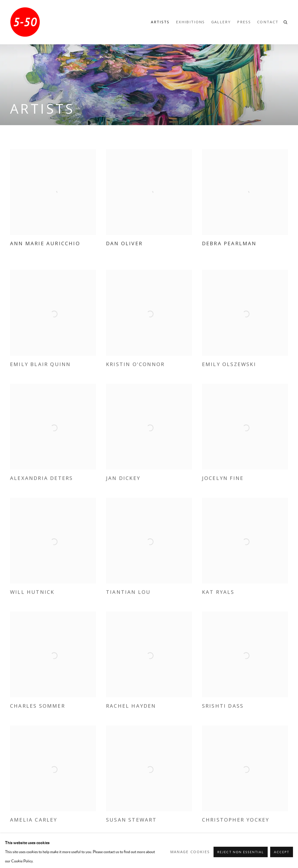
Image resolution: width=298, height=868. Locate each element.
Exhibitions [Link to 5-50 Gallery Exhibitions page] (190, 22)
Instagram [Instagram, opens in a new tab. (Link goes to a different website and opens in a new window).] (252, 853)
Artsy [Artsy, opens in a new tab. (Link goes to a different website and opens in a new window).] (263, 853)
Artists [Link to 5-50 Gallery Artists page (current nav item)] (160, 22)
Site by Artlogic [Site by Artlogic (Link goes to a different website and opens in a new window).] (94, 862)
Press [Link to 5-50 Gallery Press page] (244, 22)
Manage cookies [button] (27, 853)
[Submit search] (286, 22)
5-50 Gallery (25, 22)
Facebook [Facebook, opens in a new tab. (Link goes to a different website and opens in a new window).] (242, 853)
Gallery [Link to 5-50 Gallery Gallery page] (221, 22)
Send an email (284, 853)
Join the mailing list (273, 853)
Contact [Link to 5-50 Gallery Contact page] (268, 22)
